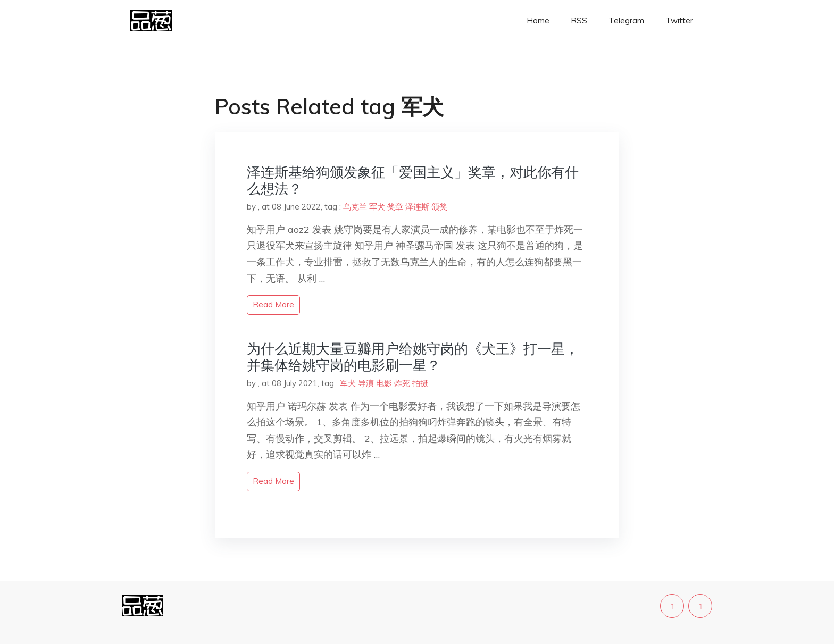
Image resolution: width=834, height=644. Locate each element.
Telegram (626, 20)
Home (538, 20)
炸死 (402, 383)
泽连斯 (417, 207)
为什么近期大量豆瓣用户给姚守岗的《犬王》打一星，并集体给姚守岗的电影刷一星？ (413, 357)
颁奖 (439, 207)
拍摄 (420, 383)
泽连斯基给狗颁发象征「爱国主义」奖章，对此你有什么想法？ (413, 180)
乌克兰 (355, 207)
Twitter (679, 20)
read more (273, 304)
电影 (384, 383)
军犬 (377, 207)
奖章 (395, 207)
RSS (579, 20)
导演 (366, 383)
